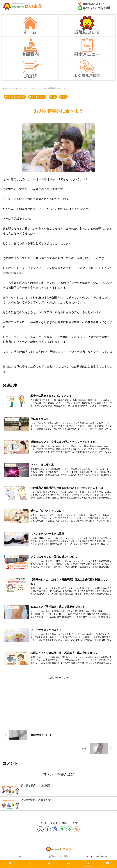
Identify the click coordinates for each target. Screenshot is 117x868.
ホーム (20, 858)
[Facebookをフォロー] (48, 831)
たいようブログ (37, 97)
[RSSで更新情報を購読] (76, 831)
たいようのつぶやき (15, 97)
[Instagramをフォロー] (55, 831)
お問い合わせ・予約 (58, 858)
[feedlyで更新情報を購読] (69, 831)
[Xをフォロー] (41, 831)
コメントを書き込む (59, 776)
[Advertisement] (58, 703)
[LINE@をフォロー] (62, 831)
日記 (53, 97)
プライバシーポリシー (97, 858)
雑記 (63, 97)
